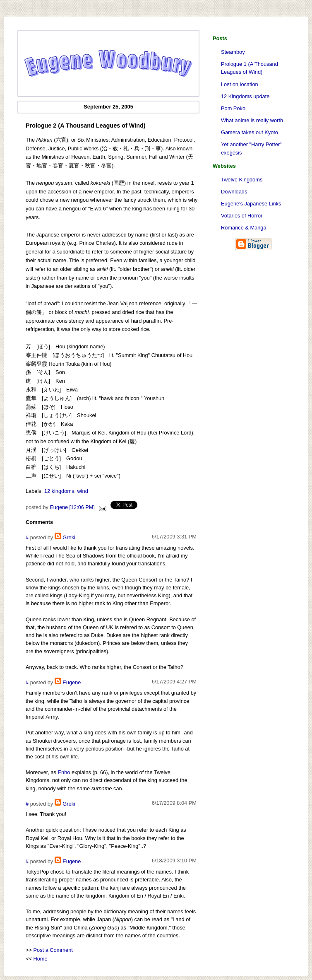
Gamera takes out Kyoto (250, 132)
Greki (69, 537)
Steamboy (233, 52)
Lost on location (240, 84)
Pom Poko (233, 108)
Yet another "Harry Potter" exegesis (251, 148)
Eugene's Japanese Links (251, 204)
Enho (64, 772)
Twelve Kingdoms (242, 180)
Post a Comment (53, 950)
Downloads (234, 192)
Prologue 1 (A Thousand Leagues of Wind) (250, 68)
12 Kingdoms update (245, 96)
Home (41, 959)
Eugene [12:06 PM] (72, 507)
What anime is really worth (252, 120)
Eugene (72, 682)
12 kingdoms (59, 491)
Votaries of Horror (242, 216)
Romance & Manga (244, 228)
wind (83, 491)
